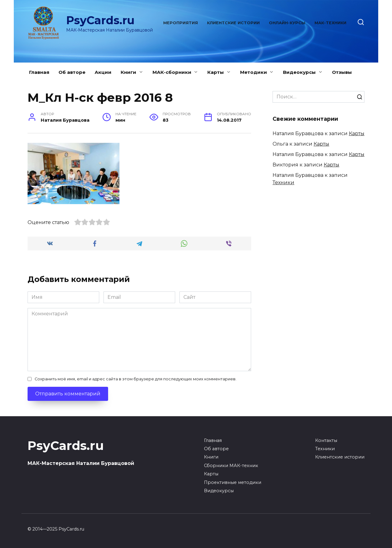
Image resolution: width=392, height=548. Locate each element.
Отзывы (342, 72)
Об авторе (72, 72)
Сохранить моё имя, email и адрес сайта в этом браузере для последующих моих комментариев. (136, 379)
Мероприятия (181, 23)
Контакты (326, 440)
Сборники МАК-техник (231, 466)
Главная (39, 72)
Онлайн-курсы (287, 23)
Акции (103, 72)
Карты (216, 72)
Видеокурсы (299, 72)
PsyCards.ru (100, 20)
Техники (283, 183)
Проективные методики (233, 482)
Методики (254, 72)
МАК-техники (330, 23)
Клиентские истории (233, 23)
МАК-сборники (172, 72)
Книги (128, 72)
